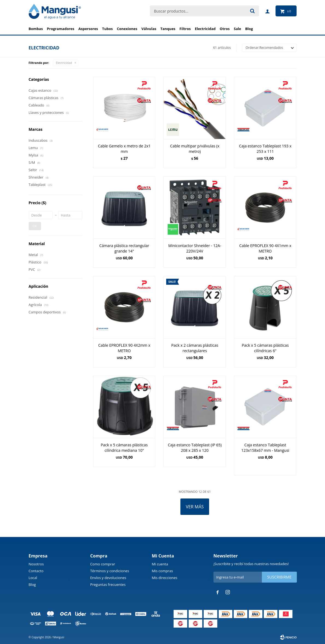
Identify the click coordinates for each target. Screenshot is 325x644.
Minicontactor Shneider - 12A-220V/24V (195, 248)
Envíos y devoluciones (108, 578)
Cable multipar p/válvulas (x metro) (195, 149)
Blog (32, 584)
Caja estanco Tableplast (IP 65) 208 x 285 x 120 (195, 448)
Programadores (61, 29)
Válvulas (149, 29)
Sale (237, 29)
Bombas (36, 29)
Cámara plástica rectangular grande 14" (124, 248)
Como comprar (103, 564)
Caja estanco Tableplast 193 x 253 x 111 (265, 149)
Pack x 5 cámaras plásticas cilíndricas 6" (265, 348)
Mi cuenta (160, 564)
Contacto (36, 571)
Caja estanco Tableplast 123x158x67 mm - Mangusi (265, 448)
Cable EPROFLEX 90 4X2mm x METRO (124, 348)
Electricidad (205, 29)
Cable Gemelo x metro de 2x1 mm (124, 149)
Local (33, 578)
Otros (225, 29)
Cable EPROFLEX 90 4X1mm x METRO (265, 248)
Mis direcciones (164, 578)
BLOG (249, 29)
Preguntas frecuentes (108, 584)
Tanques (168, 29)
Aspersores (88, 29)
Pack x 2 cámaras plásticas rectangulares (195, 348)
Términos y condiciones (110, 571)
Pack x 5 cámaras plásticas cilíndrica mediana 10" (124, 448)
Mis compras (162, 571)
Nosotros (36, 564)
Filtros (185, 29)
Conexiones (127, 29)
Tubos (108, 29)
